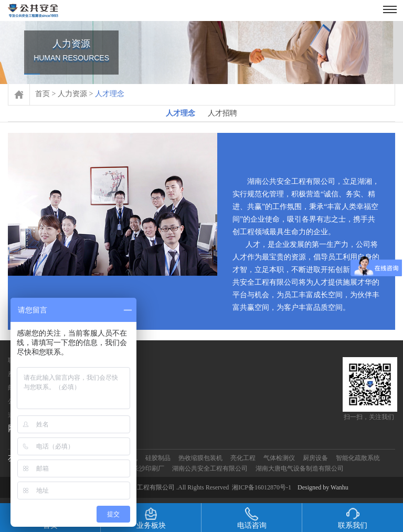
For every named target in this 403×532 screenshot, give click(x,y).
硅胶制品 (158, 458)
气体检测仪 (279, 458)
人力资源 (72, 94)
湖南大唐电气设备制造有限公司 (300, 468)
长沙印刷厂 (149, 468)
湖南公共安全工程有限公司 (210, 468)
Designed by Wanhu (323, 487)
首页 (43, 94)
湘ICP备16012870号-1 (262, 487)
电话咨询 (252, 518)
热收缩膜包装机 (200, 458)
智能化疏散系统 (358, 458)
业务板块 (151, 518)
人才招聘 (222, 113)
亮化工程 (243, 458)
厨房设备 (315, 458)
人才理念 (181, 115)
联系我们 (353, 518)
